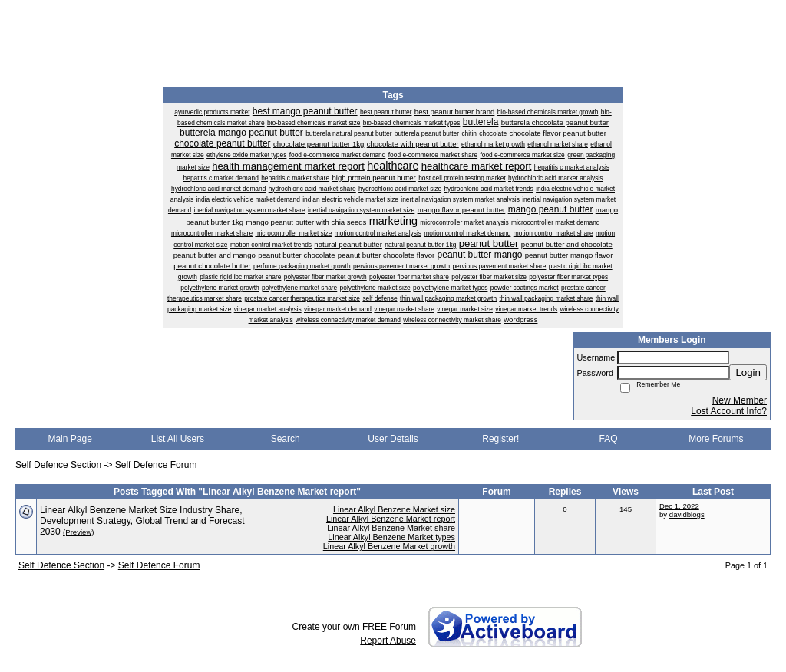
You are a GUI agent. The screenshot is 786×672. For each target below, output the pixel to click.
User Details (393, 439)
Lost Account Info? (729, 411)
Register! (500, 439)
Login (748, 372)
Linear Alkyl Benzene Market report (391, 519)
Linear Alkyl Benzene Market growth (389, 546)
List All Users (178, 439)
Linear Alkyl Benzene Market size (394, 509)
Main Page (69, 439)
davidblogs (687, 514)
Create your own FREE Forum (354, 627)
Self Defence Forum (156, 465)
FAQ (609, 439)
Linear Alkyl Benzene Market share (391, 528)
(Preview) (79, 532)
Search (286, 439)
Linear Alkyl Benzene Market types (391, 537)
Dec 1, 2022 (679, 506)
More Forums (716, 439)
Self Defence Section (58, 465)
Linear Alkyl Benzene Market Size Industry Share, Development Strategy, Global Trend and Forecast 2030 (142, 521)
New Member (740, 400)
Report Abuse (388, 641)
